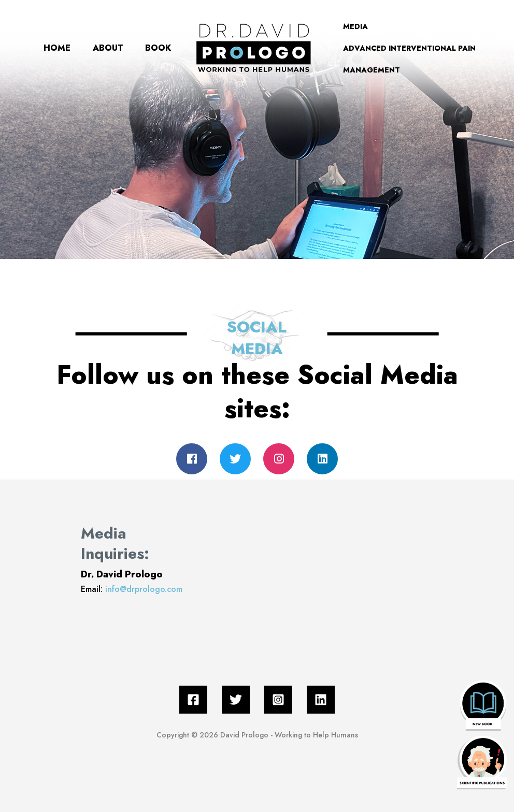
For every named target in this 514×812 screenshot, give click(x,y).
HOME (32, 37)
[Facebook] (193, 700)
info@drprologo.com (144, 589)
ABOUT (97, 37)
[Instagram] (278, 700)
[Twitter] (236, 700)
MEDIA (363, 26)
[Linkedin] (321, 700)
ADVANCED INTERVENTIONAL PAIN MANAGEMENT (417, 59)
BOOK (31, 59)
